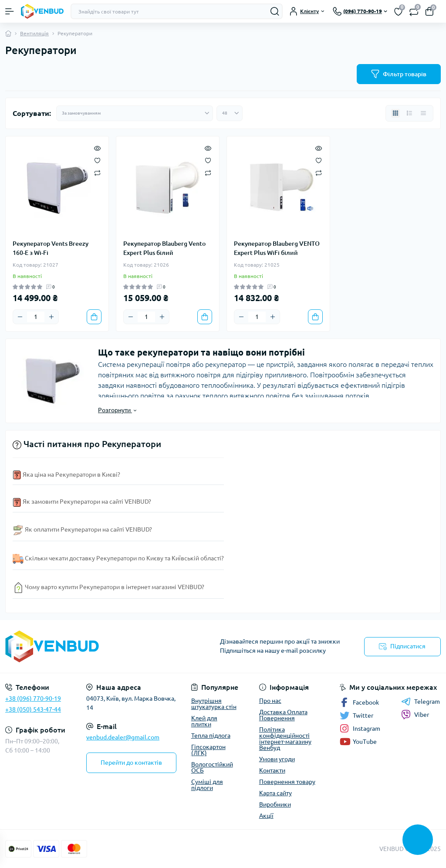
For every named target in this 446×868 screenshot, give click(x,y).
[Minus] (20, 317)
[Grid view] (395, 113)
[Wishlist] (97, 160)
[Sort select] (135, 113)
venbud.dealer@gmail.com (123, 737)
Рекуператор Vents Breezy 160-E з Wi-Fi (51, 248)
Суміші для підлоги (207, 785)
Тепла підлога (211, 736)
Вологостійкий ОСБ (212, 767)
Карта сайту (275, 793)
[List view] (409, 113)
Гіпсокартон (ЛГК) (208, 750)
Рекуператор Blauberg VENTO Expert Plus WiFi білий (277, 248)
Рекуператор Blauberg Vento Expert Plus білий (164, 248)
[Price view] (423, 113)
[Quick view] (97, 148)
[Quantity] (36, 317)
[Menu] (10, 11)
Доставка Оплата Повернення (283, 715)
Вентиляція (34, 33)
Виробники (275, 804)
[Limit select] (230, 113)
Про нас (270, 701)
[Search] (275, 11)
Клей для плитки (204, 721)
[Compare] (97, 172)
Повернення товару (287, 782)
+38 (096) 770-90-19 (33, 698)
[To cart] (94, 317)
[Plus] (51, 317)
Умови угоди (277, 759)
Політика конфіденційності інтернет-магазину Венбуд (285, 739)
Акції (266, 816)
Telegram (421, 702)
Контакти (272, 770)
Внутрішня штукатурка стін (214, 704)
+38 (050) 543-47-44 (33, 709)
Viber (415, 715)
